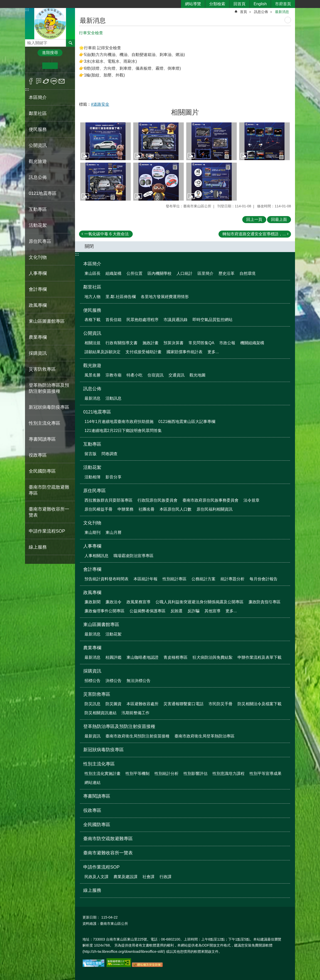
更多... (213, 352)
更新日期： (91, 917)
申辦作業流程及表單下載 (259, 657)
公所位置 (134, 273)
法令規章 (251, 500)
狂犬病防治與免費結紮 (212, 657)
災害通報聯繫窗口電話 (183, 704)
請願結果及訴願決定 (102, 352)
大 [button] (65, 66)
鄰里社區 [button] (38, 113)
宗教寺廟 (113, 375)
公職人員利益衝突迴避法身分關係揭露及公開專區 (199, 602)
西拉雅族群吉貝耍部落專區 (108, 500)
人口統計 (184, 273)
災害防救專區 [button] (42, 369)
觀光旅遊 (92, 365)
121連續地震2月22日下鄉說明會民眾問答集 (123, 431)
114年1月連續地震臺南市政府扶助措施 (119, 422)
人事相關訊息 (96, 556)
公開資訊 (92, 333)
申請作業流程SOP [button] (47, 531)
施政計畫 (150, 343)
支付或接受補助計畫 (143, 352)
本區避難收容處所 (142, 704)
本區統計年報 (145, 579)
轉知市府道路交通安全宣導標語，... (254, 234)
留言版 (90, 454)
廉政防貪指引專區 (264, 602)
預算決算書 (173, 343)
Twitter (46, 81)
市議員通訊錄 (175, 320)
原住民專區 (94, 491)
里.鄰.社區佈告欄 (121, 297)
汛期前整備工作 (135, 713)
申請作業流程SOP (101, 867)
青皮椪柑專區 (175, 657)
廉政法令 (113, 602)
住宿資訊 (155, 375)
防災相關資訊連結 (100, 713)
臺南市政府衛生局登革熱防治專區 (204, 736)
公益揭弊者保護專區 (147, 611)
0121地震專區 (97, 412)
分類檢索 (217, 4)
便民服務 (92, 310)
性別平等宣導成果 (265, 774)
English (260, 4)
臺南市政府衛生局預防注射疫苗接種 (137, 736)
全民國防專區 (42, 471)
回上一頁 (254, 219)
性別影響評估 (195, 774)
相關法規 (92, 343)
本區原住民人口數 (175, 509)
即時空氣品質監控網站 (212, 320)
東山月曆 (113, 532)
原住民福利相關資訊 (214, 509)
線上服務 (38, 547)
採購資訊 (92, 671)
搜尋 (29, 42)
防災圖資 (113, 704)
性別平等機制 (137, 774)
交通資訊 (176, 375)
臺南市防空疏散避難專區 (49, 490)
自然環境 (247, 273)
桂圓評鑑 (113, 657)
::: (27, 10)
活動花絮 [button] (38, 225)
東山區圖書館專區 (101, 625)
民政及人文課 (96, 877)
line (54, 81)
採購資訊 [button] (38, 353)
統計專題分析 (232, 579)
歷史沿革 (226, 273)
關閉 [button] (89, 246)
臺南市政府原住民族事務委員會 (210, 500)
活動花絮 (92, 467)
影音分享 (113, 477)
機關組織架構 (252, 343)
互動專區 (92, 444)
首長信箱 (113, 320)
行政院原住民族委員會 (157, 500)
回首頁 (239, 4)
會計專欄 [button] (38, 289)
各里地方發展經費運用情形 (165, 297)
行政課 (165, 877)
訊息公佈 (261, 12)
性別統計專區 (174, 579)
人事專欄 (92, 546)
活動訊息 (113, 398)
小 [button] (35, 66)
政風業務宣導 (138, 602)
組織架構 (113, 273)
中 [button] (50, 66)
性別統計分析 (166, 774)
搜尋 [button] (70, 43)
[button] (105, 141)
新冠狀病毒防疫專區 (49, 407)
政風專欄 (92, 593)
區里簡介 (205, 273)
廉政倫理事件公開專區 (104, 611)
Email (62, 81)
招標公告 (92, 681)
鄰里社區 (92, 287)
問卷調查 (109, 454)
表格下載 (92, 320)
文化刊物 (92, 523)
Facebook (31, 81)
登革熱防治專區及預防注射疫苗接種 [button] (49, 388)
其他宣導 (212, 611)
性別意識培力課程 (228, 774)
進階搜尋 (50, 53)
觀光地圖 (197, 375)
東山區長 (92, 273)
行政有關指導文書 (121, 343)
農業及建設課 (125, 877)
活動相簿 (92, 477)
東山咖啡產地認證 (142, 657)
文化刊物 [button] (38, 257)
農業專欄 (92, 648)
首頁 (243, 12)
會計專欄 (92, 569)
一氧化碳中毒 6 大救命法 (106, 234)
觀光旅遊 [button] (38, 161)
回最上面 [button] (279, 219)
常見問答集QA (201, 343)
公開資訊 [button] (38, 145)
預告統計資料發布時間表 (106, 579)
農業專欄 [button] (38, 337)
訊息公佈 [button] (38, 177)
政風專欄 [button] (38, 305)
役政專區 (38, 455)
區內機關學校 (159, 273)
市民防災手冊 (220, 704)
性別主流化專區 (99, 764)
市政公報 (227, 343)
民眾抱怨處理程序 (142, 320)
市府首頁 (283, 4)
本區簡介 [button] (38, 97)
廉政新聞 (92, 602)
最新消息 (282, 12)
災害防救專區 (97, 694)
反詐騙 (193, 611)
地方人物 (92, 297)
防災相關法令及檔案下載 (259, 704)
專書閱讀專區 (42, 439)
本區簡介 (92, 264)
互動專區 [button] (38, 209)
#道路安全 (100, 104)
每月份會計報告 (263, 579)
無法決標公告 (138, 681)
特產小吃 (134, 375)
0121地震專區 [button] (43, 193)
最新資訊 (92, 736)
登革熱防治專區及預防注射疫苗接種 (119, 726)
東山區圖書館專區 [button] (47, 321)
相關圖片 (185, 112)
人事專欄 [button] (38, 273)
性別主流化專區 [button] (44, 423)
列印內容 (288, 20)
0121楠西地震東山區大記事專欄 (187, 422)
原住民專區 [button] (40, 241)
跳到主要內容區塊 (3, 3)
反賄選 (176, 611)
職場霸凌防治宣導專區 (133, 556)
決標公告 (113, 681)
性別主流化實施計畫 (102, 774)
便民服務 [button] (38, 129)
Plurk (39, 81)
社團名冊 (146, 509)
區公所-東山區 (50, 23)
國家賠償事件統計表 (184, 352)
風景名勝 (92, 375)
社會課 (148, 877)
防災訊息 (92, 704)
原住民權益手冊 (98, 509)
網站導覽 (193, 4)
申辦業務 (125, 509)
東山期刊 (92, 532)
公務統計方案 (203, 579)
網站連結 (92, 783)
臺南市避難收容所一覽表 (49, 512)
